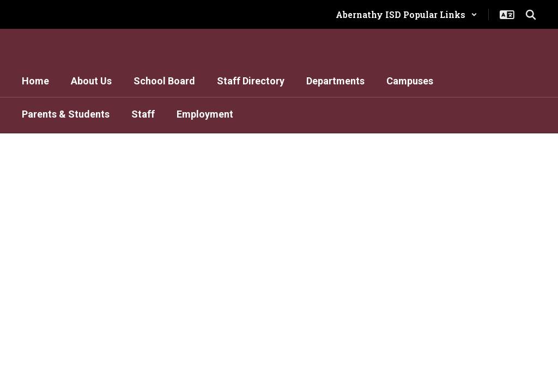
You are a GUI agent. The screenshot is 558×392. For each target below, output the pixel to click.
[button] (407, 14)
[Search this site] (531, 15)
